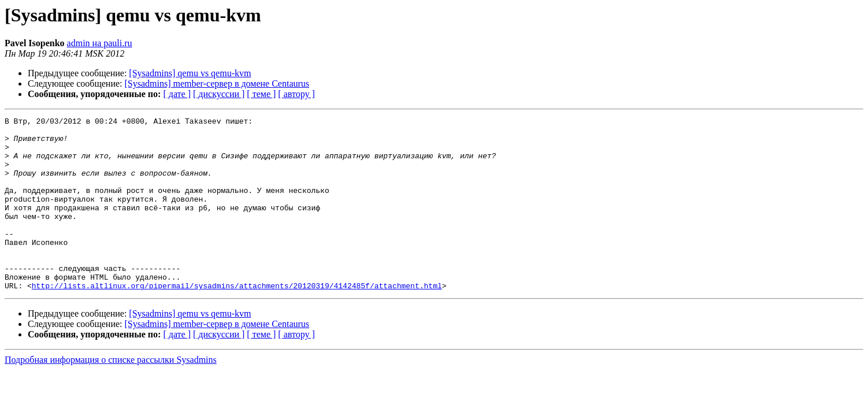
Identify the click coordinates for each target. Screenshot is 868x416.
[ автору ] (296, 94)
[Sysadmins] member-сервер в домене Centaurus (217, 83)
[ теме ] (261, 94)
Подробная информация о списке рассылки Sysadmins (111, 394)
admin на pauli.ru (100, 43)
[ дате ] (177, 94)
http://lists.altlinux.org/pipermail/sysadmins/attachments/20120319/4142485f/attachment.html (237, 320)
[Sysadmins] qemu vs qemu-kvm (190, 73)
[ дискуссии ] (219, 94)
